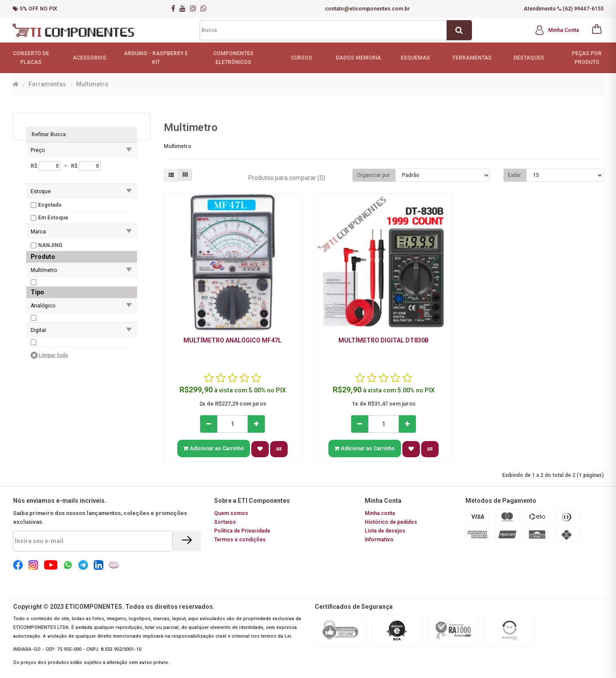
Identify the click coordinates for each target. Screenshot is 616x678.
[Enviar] (187, 541)
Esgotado (50, 205)
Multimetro (92, 84)
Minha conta (380, 513)
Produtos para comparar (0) (287, 178)
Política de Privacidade (242, 531)
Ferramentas (47, 84)
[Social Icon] (18, 568)
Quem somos (231, 513)
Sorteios (225, 522)
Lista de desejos (385, 531)
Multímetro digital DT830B (384, 340)
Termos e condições (240, 540)
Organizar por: (374, 175)
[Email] (93, 541)
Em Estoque (53, 218)
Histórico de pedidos (391, 522)
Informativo (379, 540)
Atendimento (540, 9)
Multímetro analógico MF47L (232, 340)
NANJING (50, 245)
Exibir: (515, 175)
